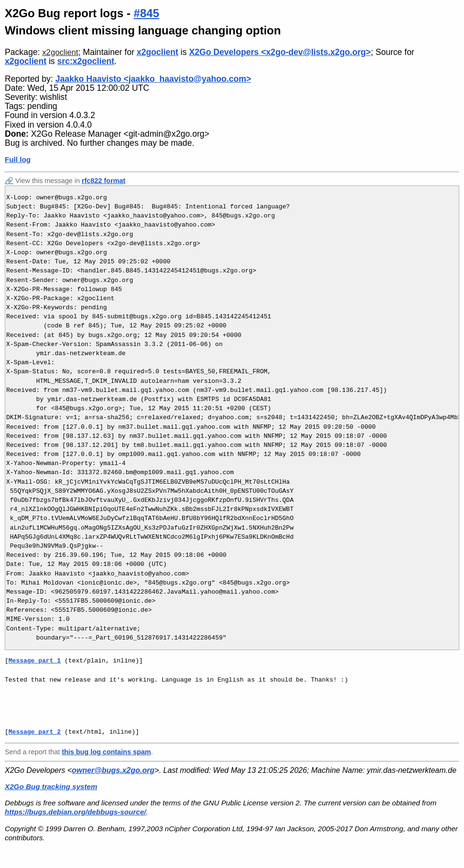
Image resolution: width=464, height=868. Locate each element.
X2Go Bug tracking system (51, 787)
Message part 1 (35, 661)
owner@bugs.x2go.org (113, 770)
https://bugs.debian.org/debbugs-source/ (75, 812)
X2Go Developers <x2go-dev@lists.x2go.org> (280, 52)
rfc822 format (104, 181)
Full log (18, 159)
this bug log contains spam (106, 752)
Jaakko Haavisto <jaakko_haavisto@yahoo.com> (153, 79)
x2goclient (60, 52)
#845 (146, 13)
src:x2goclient (86, 61)
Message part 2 (35, 732)
